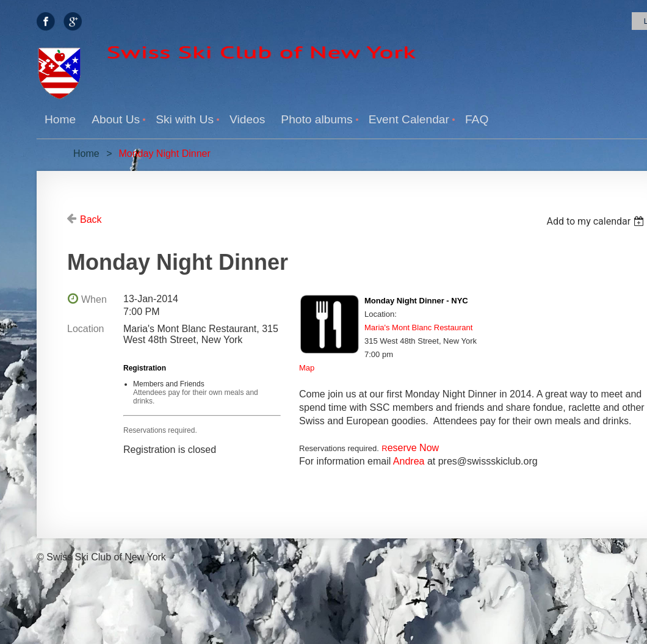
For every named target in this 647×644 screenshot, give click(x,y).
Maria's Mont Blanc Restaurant (418, 327)
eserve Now (410, 448)
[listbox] (597, 221)
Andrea (409, 461)
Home (86, 154)
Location (86, 329)
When (94, 299)
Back (91, 219)
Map (307, 368)
